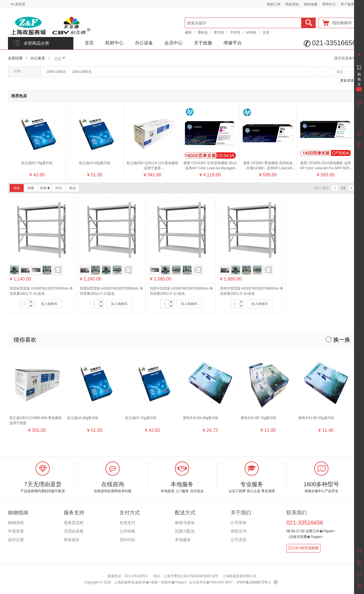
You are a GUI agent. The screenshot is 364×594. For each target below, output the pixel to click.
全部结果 (15, 58)
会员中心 (173, 43)
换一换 (338, 340)
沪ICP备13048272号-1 (254, 582)
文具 (266, 32)
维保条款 (72, 540)
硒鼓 (188, 32)
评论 (59, 188)
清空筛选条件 (345, 58)
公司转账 (127, 531)
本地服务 (183, 540)
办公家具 (38, 58)
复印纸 (219, 32)
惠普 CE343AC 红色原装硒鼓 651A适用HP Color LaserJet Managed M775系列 (210, 168)
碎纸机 (251, 32)
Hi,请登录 (18, 4)
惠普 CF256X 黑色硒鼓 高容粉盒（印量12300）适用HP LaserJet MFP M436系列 (268, 168)
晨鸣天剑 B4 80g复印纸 (201, 418)
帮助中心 (329, 4)
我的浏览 (292, 4)
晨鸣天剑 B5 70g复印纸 (258, 418)
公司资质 (239, 540)
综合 (17, 188)
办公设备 (144, 43)
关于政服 (203, 43)
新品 (73, 188)
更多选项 (347, 81)
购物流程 (16, 523)
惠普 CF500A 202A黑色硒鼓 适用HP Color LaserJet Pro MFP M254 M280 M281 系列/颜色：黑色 (326, 168)
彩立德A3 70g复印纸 (37, 163)
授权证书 (239, 531)
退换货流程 (74, 523)
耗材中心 (114, 43)
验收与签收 (185, 523)
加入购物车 (49, 304)
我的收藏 (311, 4)
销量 (31, 188)
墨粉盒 (203, 32)
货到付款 (127, 540)
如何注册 (16, 540)
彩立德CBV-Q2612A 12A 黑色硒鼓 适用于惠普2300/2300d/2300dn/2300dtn (153, 168)
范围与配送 (185, 531)
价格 (45, 188)
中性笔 (235, 32)
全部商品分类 (36, 43)
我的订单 (274, 4)
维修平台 (233, 43)
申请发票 (16, 531)
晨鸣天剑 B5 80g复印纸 (316, 418)
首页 (89, 43)
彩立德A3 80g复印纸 (95, 163)
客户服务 (348, 4)
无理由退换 (74, 531)
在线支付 (127, 523)
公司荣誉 (239, 523)
